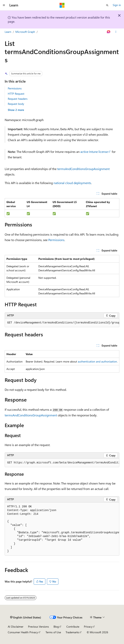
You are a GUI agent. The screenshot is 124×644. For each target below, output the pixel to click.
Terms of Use (53, 632)
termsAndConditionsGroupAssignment (83, 169)
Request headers (18, 99)
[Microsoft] (62, 5)
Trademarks (72, 632)
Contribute (73, 627)
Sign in (117, 5)
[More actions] (116, 32)
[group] (62, 323)
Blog (56, 627)
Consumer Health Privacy (23, 632)
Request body (16, 104)
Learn (8, 32)
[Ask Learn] (109, 32)
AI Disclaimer (16, 627)
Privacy (88, 627)
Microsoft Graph (25, 32)
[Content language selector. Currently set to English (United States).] (26, 617)
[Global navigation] (4, 5)
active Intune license (94, 152)
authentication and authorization (97, 361)
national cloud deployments (72, 183)
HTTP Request (16, 94)
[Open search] (107, 5)
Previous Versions (38, 627)
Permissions (15, 88)
